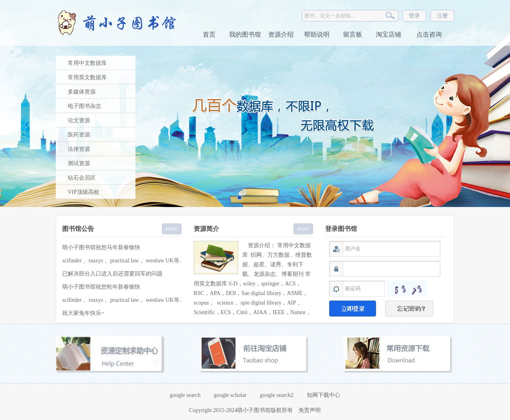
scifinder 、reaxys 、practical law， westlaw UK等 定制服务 (132, 300)
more (172, 229)
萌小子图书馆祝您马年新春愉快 (101, 247)
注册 (442, 16)
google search (185, 395)
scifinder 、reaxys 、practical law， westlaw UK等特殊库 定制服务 (141, 261)
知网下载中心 (324, 395)
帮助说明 (317, 34)
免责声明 (310, 410)
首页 (209, 34)
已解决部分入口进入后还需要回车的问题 (112, 274)
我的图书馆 (245, 34)
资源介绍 (281, 34)
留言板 (353, 34)
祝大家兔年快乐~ (83, 313)
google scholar (230, 395)
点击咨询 (428, 34)
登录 (414, 16)
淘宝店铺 (388, 34)
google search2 (277, 395)
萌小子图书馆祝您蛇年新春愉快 (101, 287)
